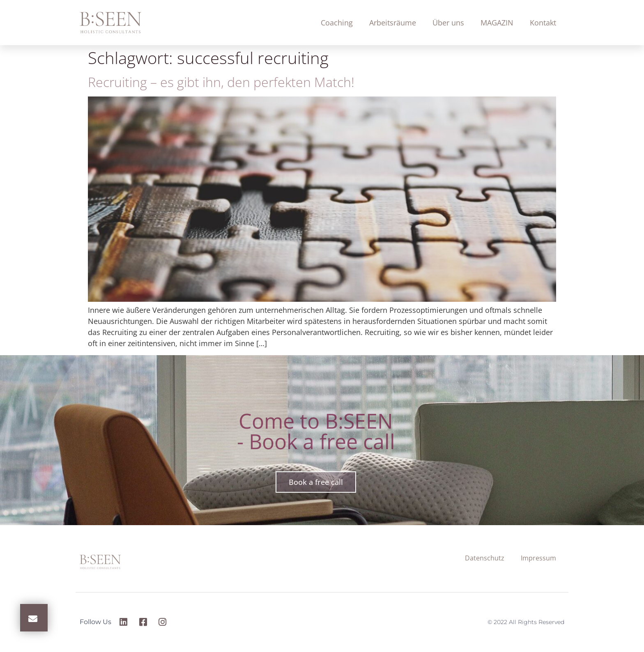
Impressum (538, 558)
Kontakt (543, 23)
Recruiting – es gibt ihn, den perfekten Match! (221, 82)
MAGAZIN (497, 23)
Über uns (448, 23)
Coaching (337, 23)
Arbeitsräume (393, 23)
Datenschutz (485, 558)
